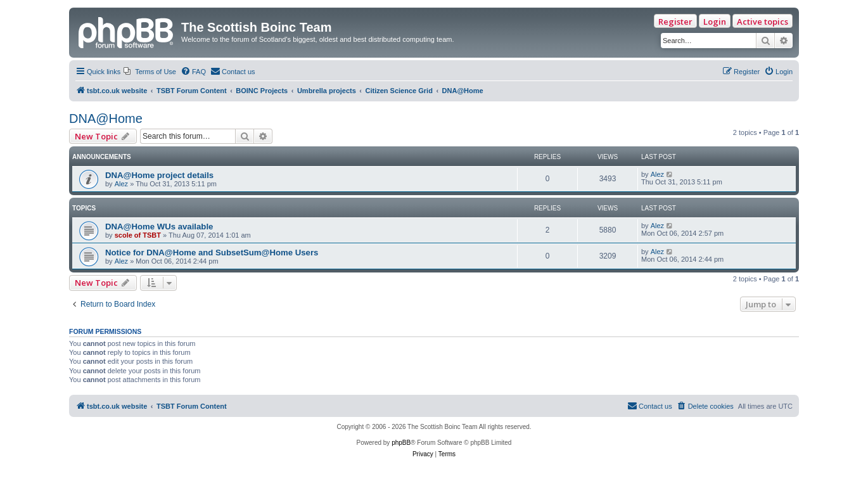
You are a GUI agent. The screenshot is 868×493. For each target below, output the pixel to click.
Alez (121, 184)
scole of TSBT (138, 235)
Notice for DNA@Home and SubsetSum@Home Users (212, 253)
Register (675, 22)
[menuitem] (150, 72)
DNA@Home (106, 118)
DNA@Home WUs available (159, 227)
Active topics (763, 22)
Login (715, 22)
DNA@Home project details (159, 175)
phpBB (401, 443)
